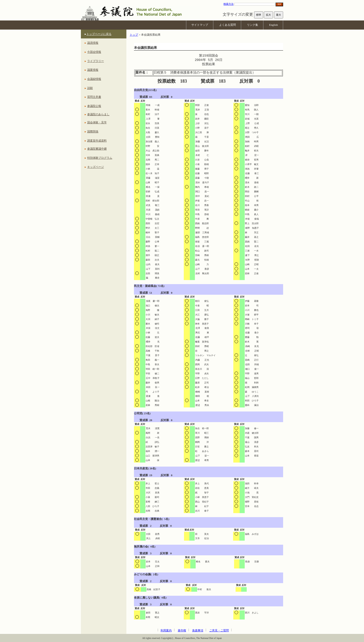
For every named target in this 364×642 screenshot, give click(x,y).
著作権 (182, 630)
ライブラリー (96, 61)
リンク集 (253, 25)
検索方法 (229, 4)
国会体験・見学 (97, 122)
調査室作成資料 (97, 141)
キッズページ (96, 167)
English (274, 25)
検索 (279, 4)
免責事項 (198, 630)
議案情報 (93, 70)
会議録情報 (94, 79)
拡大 (268, 15)
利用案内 (166, 630)
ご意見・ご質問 (219, 630)
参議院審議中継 (97, 149)
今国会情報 (94, 52)
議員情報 (93, 43)
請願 (90, 88)
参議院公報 (94, 106)
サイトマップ (200, 25)
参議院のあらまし (98, 114)
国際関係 (93, 131)
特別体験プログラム (100, 158)
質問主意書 (94, 97)
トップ (134, 35)
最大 (279, 15)
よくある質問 (227, 25)
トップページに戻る (99, 34)
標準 (259, 15)
